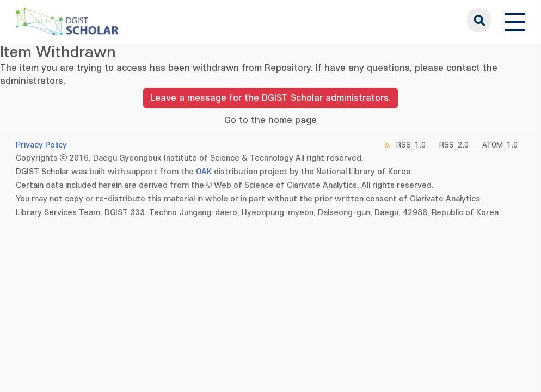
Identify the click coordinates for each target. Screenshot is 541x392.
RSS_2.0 (454, 145)
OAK (204, 172)
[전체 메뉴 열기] (515, 20)
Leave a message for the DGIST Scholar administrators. (270, 98)
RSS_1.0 (411, 145)
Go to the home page (270, 120)
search (479, 20)
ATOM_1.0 (500, 145)
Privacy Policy (41, 145)
